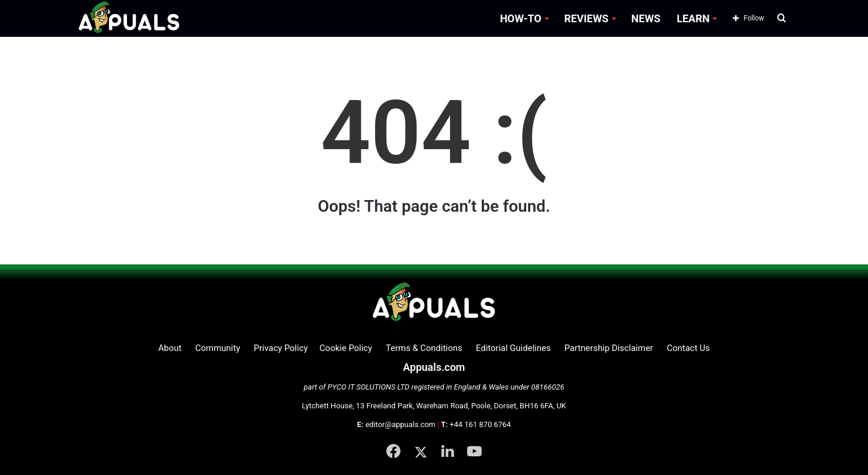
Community (217, 348)
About (170, 348)
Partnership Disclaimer (609, 348)
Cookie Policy (346, 348)
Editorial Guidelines (513, 348)
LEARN (693, 18)
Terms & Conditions (424, 348)
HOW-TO (521, 18)
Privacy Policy (280, 348)
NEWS (646, 18)
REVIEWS (586, 18)
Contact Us (688, 348)
